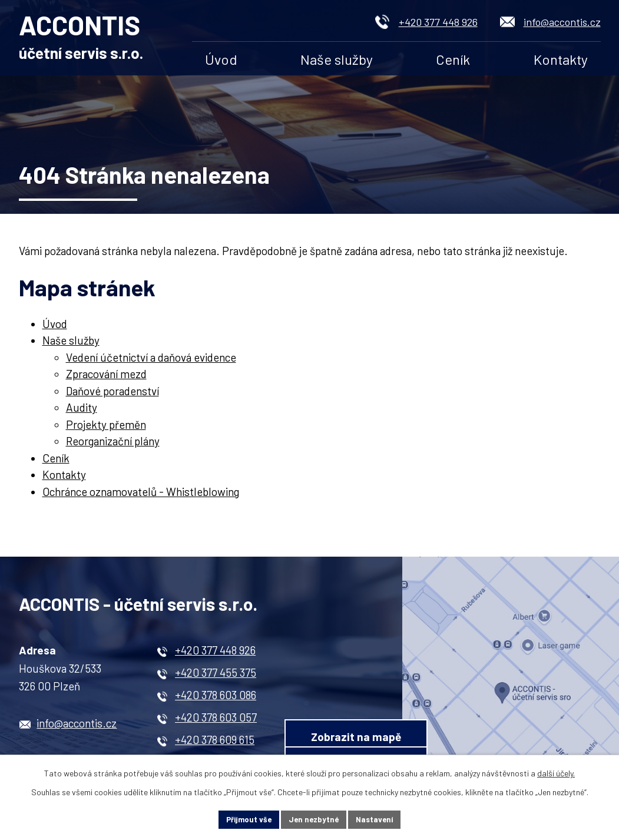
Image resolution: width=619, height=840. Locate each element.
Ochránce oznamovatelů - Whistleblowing (141, 495)
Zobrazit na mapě (394, 679)
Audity (82, 411)
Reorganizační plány (113, 445)
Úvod (221, 59)
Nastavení (378, 819)
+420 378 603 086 (216, 699)
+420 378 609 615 (215, 744)
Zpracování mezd (106, 378)
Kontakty (561, 59)
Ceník (453, 59)
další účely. (556, 772)
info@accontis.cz (562, 22)
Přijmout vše (245, 819)
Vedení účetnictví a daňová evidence (151, 361)
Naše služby (337, 59)
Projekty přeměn (106, 428)
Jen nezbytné (314, 819)
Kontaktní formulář (393, 727)
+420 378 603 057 (216, 721)
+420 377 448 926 (438, 22)
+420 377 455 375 (216, 677)
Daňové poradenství (112, 394)
